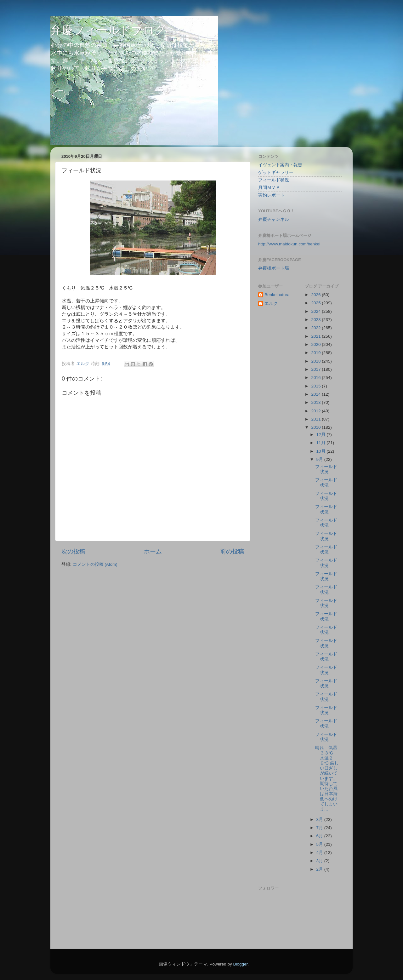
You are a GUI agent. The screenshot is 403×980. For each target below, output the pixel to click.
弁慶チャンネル (274, 219)
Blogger (240, 964)
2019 (316, 353)
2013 (316, 402)
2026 (316, 295)
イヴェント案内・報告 (280, 165)
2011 (316, 419)
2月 (320, 869)
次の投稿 (73, 551)
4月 (320, 853)
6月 (320, 836)
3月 (320, 861)
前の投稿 (232, 551)
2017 (316, 369)
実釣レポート (271, 195)
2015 (316, 386)
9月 (320, 459)
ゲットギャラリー (276, 172)
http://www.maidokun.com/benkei (289, 244)
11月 (322, 443)
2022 (316, 328)
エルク (271, 304)
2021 (316, 336)
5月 (320, 844)
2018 (316, 361)
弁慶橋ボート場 (274, 268)
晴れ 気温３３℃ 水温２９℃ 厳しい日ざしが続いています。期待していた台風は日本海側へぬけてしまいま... (327, 778)
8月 (320, 820)
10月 (322, 451)
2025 (316, 303)
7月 (320, 828)
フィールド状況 (274, 180)
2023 (316, 320)
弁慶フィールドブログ (108, 30)
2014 (316, 394)
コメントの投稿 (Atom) (95, 564)
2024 (316, 311)
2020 (316, 344)
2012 (316, 411)
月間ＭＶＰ (269, 188)
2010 (316, 427)
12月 (322, 435)
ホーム (153, 551)
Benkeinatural (278, 295)
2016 (316, 378)
